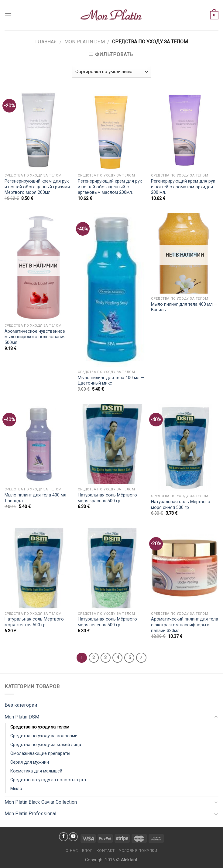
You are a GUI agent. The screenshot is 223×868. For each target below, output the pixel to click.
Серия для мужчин (30, 762)
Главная (46, 42)
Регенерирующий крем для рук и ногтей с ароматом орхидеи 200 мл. (183, 187)
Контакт (106, 851)
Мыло (16, 789)
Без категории (21, 705)
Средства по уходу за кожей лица (46, 745)
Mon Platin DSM (85, 42)
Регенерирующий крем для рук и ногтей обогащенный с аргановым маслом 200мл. (110, 187)
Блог (87, 851)
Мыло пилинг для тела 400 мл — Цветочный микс (111, 381)
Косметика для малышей (36, 771)
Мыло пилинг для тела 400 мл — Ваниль (184, 307)
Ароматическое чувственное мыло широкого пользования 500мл (35, 337)
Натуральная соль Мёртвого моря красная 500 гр (107, 498)
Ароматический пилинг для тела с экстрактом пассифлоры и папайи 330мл (185, 625)
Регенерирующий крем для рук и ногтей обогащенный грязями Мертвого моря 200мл (37, 187)
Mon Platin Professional (30, 814)
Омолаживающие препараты (40, 754)
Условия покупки (138, 851)
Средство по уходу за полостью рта (48, 780)
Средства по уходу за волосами (44, 736)
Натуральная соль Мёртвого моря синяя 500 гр (181, 505)
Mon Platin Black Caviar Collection (41, 802)
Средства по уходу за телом (40, 727)
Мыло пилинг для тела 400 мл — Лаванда (38, 498)
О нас (72, 851)
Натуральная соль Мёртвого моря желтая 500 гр (34, 622)
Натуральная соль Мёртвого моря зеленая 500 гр (107, 622)
